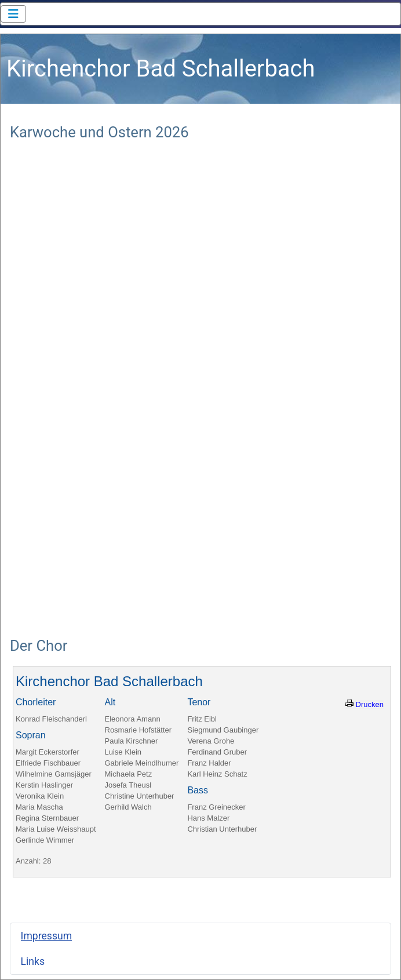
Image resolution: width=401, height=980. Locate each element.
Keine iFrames (200, 382)
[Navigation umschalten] (13, 14)
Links (33, 961)
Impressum (47, 936)
